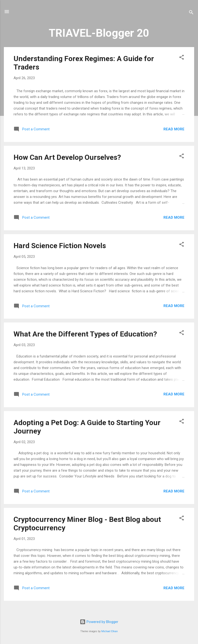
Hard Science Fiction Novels (60, 246)
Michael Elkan (110, 631)
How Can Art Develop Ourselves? (67, 157)
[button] (182, 58)
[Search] (191, 13)
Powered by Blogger (99, 622)
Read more (174, 129)
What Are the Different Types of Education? (85, 334)
